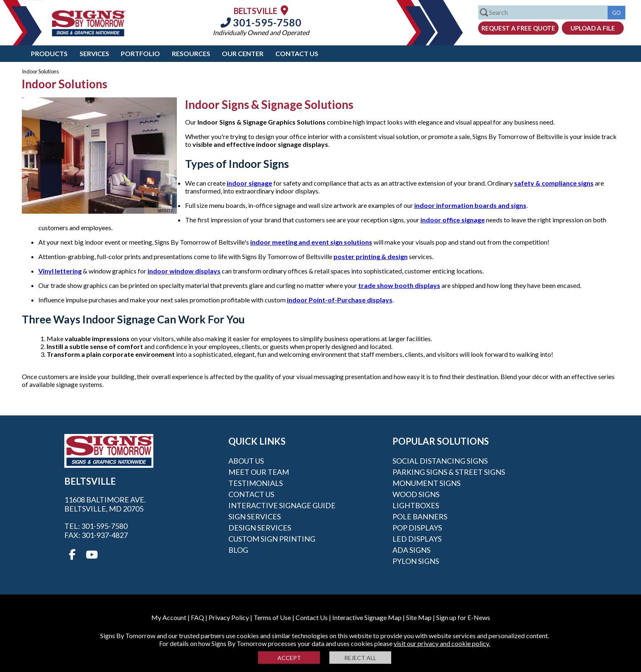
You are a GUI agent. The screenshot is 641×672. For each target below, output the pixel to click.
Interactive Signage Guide (282, 505)
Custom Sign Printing (272, 539)
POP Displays (417, 528)
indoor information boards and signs (470, 205)
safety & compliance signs (554, 183)
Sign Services (255, 516)
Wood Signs (416, 494)
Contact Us (297, 53)
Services (94, 53)
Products (49, 53)
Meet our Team (259, 472)
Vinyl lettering (60, 271)
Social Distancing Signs (440, 461)
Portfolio (140, 53)
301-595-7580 (261, 22)
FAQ (197, 617)
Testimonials (256, 483)
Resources (191, 53)
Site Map (419, 617)
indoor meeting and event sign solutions (311, 242)
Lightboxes (416, 505)
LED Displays (417, 539)
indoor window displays (184, 271)
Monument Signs (426, 483)
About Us (246, 461)
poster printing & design (371, 256)
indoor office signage (453, 220)
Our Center (243, 53)
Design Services (260, 528)
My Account (169, 617)
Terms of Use (272, 617)
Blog (238, 550)
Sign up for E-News (463, 617)
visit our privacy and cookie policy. (442, 643)
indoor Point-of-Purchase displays (340, 300)
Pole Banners (420, 516)
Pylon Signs (416, 561)
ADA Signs (411, 550)
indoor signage (249, 183)
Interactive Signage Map (367, 617)
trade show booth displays (399, 285)
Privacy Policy (229, 617)
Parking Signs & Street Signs (449, 472)
